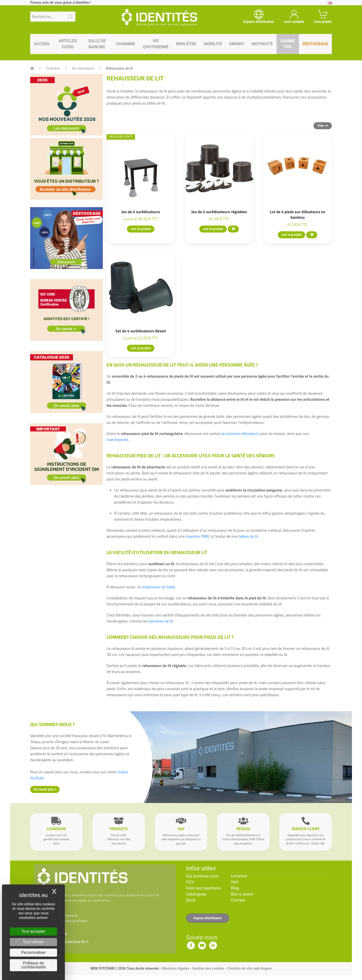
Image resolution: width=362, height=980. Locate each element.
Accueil (42, 44)
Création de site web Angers (250, 968)
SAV (235, 882)
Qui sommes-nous (202, 876)
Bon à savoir (242, 894)
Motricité (262, 44)
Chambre (126, 44)
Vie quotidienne (156, 44)
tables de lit (248, 536)
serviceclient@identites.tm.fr (66, 942)
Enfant (237, 44)
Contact (238, 900)
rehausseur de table (159, 587)
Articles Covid (68, 44)
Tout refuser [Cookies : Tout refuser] (33, 942)
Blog (235, 888)
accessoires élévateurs (240, 433)
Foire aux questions (203, 888)
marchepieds (117, 439)
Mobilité (213, 44)
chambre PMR (197, 536)
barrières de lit (161, 621)
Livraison (239, 876)
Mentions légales (175, 968)
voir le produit (141, 229)
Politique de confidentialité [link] (33, 965)
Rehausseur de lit (119, 68)
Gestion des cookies (208, 968)
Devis (191, 900)
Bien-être (186, 44)
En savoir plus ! (45, 789)
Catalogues (196, 894)
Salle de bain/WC (97, 44)
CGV (190, 882)
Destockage (315, 44)
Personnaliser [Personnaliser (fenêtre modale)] (33, 952)
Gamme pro (288, 44)
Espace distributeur (208, 918)
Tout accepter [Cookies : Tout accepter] (33, 931)
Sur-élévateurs (83, 68)
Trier (323, 125)
